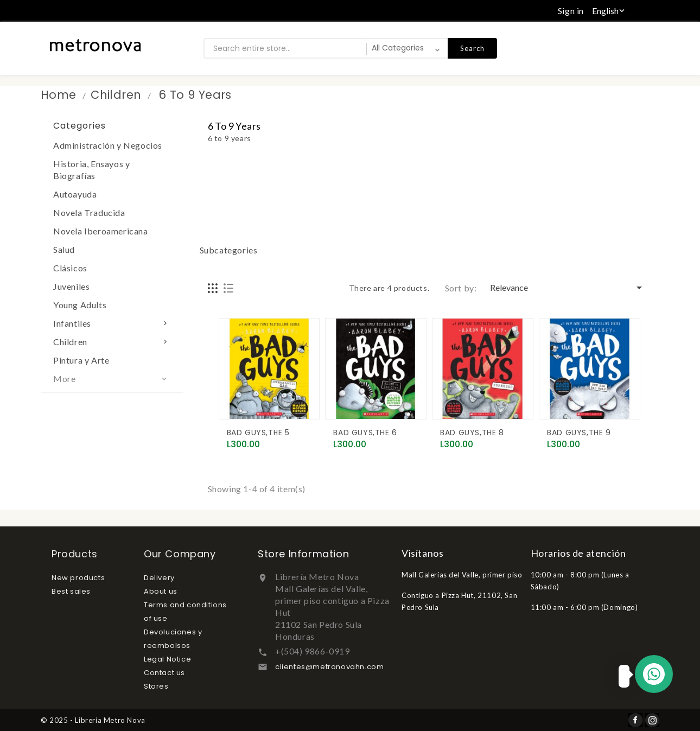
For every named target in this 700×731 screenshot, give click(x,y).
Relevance (568, 288)
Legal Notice (167, 659)
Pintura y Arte (81, 360)
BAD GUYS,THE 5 (258, 433)
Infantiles (112, 323)
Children (112, 341)
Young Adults (80, 305)
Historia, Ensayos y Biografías (91, 170)
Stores (156, 686)
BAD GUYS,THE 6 (365, 433)
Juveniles (71, 286)
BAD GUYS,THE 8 (472, 433)
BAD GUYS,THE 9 (579, 433)
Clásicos (70, 268)
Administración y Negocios (108, 145)
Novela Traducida (89, 212)
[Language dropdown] (609, 11)
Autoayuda (75, 194)
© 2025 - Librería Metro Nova (93, 720)
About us (161, 591)
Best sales (71, 591)
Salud (64, 249)
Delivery (159, 578)
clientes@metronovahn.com (329, 667)
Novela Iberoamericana (101, 231)
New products (78, 578)
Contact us (164, 673)
